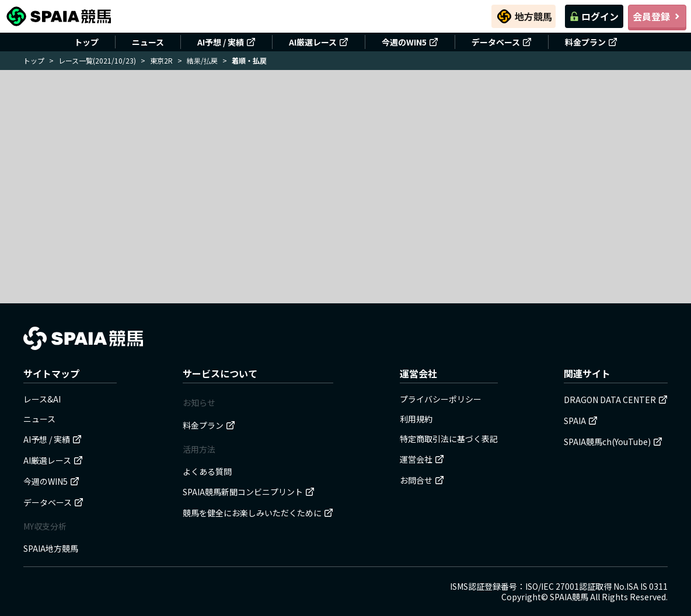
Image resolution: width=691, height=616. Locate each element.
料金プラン (591, 42)
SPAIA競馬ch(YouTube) (613, 442)
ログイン (594, 16)
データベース (502, 42)
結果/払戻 (202, 60)
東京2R (161, 60)
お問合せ (422, 480)
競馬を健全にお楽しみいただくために (258, 513)
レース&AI (42, 399)
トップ (86, 42)
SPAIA (581, 421)
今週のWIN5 (410, 42)
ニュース (148, 42)
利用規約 (416, 419)
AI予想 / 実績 (226, 42)
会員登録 (657, 16)
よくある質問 (207, 471)
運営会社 (422, 459)
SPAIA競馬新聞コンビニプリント (249, 492)
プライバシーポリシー (441, 399)
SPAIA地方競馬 (51, 548)
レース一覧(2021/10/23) (97, 60)
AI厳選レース (319, 42)
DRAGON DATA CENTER (616, 400)
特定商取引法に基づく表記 (449, 439)
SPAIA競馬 (569, 597)
